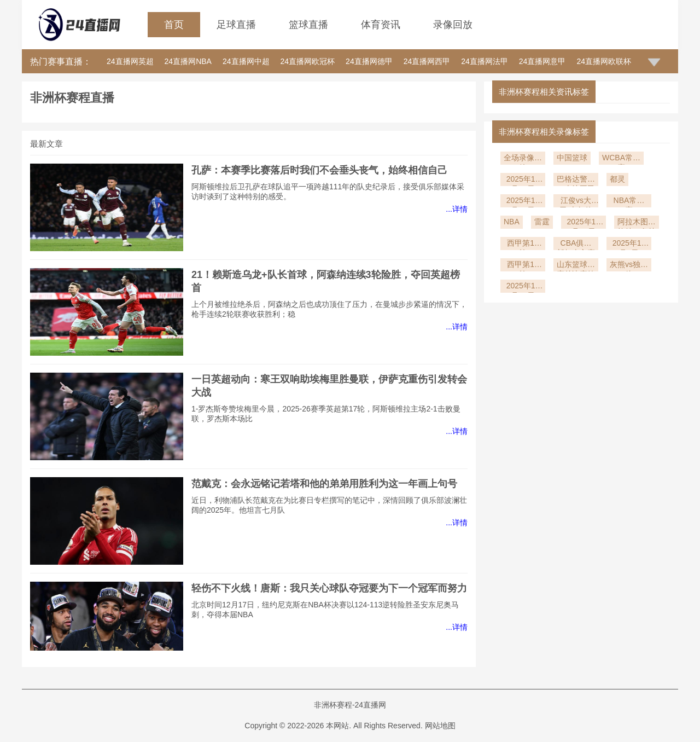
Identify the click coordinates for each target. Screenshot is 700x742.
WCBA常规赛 (621, 159)
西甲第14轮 (523, 266)
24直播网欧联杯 (604, 61)
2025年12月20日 (523, 202)
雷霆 (542, 222)
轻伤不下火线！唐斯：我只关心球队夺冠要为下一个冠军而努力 (329, 588)
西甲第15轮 (523, 244)
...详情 (457, 209)
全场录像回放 (523, 159)
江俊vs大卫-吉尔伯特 (576, 202)
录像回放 (453, 25)
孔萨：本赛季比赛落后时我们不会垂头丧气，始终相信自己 (319, 170)
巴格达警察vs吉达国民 (576, 180)
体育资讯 (381, 25)
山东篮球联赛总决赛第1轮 (576, 266)
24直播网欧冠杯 (308, 61)
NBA (512, 222)
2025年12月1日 (629, 244)
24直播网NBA (188, 61)
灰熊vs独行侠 (629, 266)
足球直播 (236, 25)
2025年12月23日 (523, 180)
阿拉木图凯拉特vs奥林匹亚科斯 (637, 223)
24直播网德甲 (369, 61)
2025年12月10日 (583, 223)
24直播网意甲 (542, 61)
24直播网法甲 (485, 61)
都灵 (617, 179)
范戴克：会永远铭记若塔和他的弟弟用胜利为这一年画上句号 (324, 484)
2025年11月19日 (523, 287)
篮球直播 (308, 25)
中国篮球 (572, 158)
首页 (174, 25)
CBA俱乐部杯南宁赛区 (576, 244)
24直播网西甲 (427, 61)
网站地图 (440, 726)
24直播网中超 (246, 61)
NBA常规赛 (629, 202)
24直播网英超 (130, 61)
